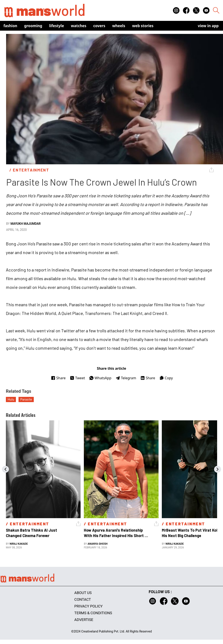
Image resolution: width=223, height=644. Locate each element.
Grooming (33, 26)
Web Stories (143, 26)
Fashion (10, 26)
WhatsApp (100, 378)
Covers (99, 26)
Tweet (77, 378)
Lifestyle (57, 26)
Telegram (126, 378)
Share (58, 378)
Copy (166, 378)
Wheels (119, 26)
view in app (208, 26)
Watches (79, 26)
